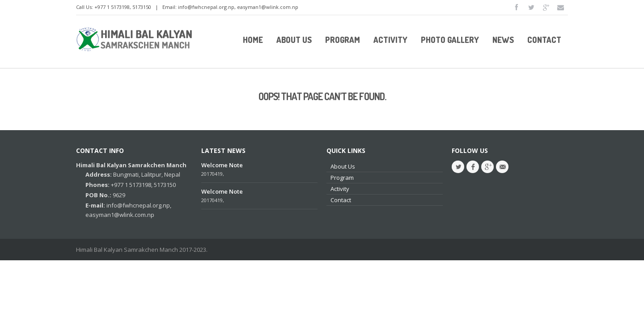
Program (342, 178)
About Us (343, 166)
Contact (341, 200)
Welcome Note (222, 165)
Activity (340, 189)
